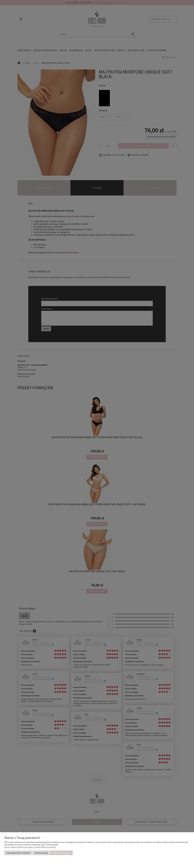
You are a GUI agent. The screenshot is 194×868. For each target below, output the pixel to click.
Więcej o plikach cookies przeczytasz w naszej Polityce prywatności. (30, 847)
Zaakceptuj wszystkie (61, 853)
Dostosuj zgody (41, 853)
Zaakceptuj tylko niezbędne (18, 853)
